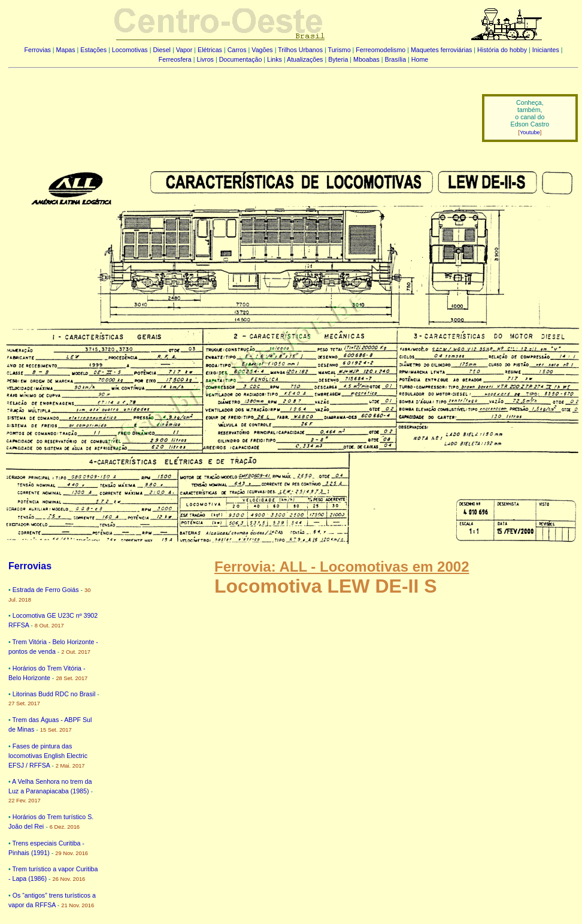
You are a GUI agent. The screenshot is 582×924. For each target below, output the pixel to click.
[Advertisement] (238, 110)
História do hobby (502, 50)
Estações (93, 50)
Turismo (339, 50)
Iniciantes (546, 50)
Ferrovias (37, 50)
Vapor (184, 50)
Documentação (241, 59)
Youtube (530, 132)
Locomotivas (130, 50)
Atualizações (305, 59)
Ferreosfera (175, 59)
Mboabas (366, 59)
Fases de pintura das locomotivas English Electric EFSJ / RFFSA (48, 756)
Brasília (396, 59)
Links (275, 59)
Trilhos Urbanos (300, 50)
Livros (205, 59)
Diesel (162, 50)
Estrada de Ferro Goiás (46, 590)
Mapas (66, 50)
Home (420, 59)
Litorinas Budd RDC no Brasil (54, 694)
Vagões (262, 50)
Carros (237, 50)
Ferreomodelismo (381, 50)
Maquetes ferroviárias (441, 50)
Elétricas (210, 50)
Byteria (338, 59)
